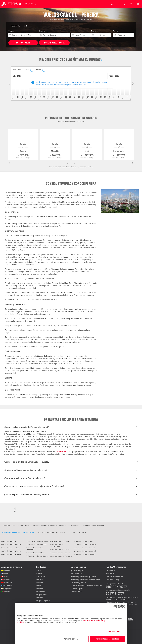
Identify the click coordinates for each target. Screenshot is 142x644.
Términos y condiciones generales (83, 577)
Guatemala (8, 586)
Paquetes (40, 580)
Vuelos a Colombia (57, 526)
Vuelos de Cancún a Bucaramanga (57, 545)
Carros (39, 586)
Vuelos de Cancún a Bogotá (11, 541)
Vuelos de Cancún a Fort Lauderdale (35, 549)
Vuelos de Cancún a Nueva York (13, 554)
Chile (6, 574)
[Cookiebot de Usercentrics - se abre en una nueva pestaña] (114, 606)
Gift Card (39, 598)
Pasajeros (117, 31)
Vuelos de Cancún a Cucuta (60, 553)
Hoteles (39, 574)
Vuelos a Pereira (73, 526)
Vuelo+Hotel (41, 577)
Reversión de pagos (113, 580)
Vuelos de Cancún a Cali (10, 548)
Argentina (8, 589)
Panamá (7, 580)
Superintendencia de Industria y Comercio (87, 586)
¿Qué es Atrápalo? (78, 571)
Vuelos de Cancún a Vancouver (61, 556)
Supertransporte (77, 589)
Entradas (39, 589)
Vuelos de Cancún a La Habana (37, 556)
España (7, 571)
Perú (6, 577)
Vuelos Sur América (40, 526)
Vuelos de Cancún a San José (85, 548)
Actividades (40, 592)
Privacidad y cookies (79, 583)
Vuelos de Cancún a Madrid (60, 550)
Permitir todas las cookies (107, 639)
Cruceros (39, 583)
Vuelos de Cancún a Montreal (85, 551)
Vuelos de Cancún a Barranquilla (37, 541)
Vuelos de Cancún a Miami (35, 553)
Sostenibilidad (76, 592)
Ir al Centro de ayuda (114, 574)
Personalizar (71, 639)
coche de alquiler (63, 451)
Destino (42, 31)
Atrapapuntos (41, 595)
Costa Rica (8, 583)
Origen (11, 31)
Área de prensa (77, 574)
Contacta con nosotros (114, 577)
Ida (72, 31)
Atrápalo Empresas (43, 601)
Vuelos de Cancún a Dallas (84, 541)
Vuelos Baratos (24, 526)
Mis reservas (110, 571)
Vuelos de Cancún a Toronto (84, 554)
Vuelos (39, 571)
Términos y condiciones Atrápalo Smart (86, 580)
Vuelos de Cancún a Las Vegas (85, 545)
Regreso (94, 31)
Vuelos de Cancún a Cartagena (61, 541)
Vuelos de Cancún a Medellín (12, 545)
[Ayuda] (131, 4)
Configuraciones (113, 631)
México (7, 592)
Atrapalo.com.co (9, 526)
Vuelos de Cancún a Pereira (11, 551)
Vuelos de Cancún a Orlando (36, 545)
